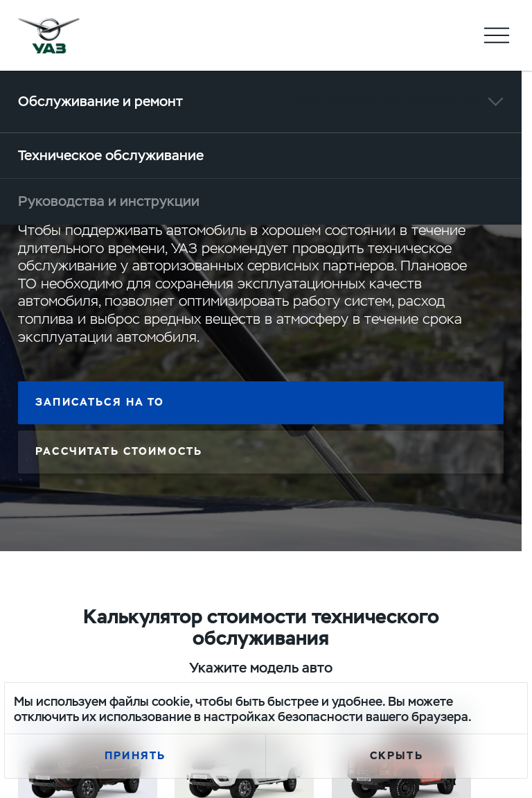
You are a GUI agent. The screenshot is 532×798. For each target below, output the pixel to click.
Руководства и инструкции (109, 201)
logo (49, 35)
